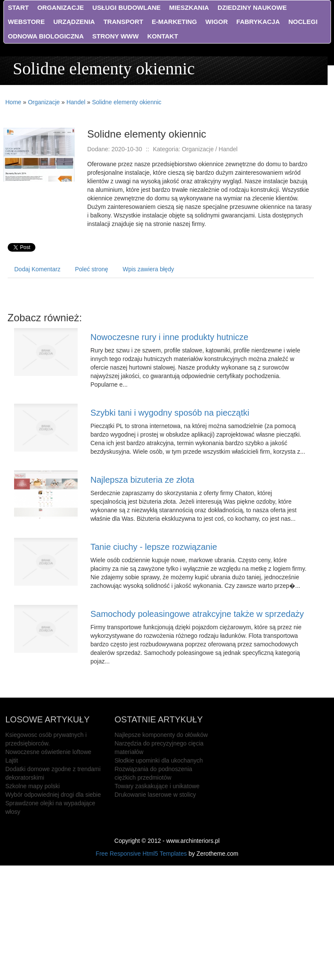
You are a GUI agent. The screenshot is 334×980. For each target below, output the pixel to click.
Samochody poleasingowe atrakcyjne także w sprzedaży (197, 614)
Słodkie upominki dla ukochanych (159, 760)
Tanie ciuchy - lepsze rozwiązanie (154, 547)
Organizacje (44, 102)
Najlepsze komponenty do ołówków (161, 735)
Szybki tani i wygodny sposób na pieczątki (170, 413)
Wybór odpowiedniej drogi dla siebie (53, 795)
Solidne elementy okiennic (127, 102)
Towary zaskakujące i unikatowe (157, 786)
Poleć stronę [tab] (92, 269)
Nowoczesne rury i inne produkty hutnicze (169, 337)
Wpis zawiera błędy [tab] (149, 269)
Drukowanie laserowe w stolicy (155, 795)
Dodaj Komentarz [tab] (38, 269)
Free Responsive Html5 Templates (141, 854)
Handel (76, 102)
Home (13, 102)
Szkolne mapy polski (33, 786)
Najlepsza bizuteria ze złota (142, 480)
